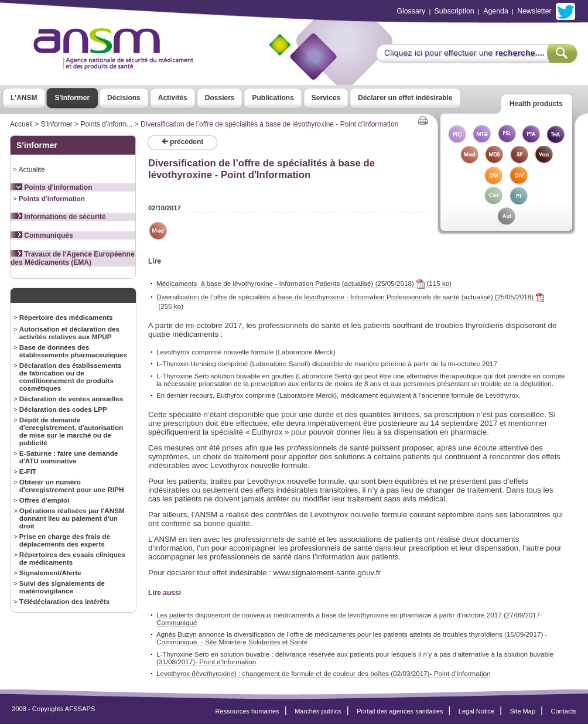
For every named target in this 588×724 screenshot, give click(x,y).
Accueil (21, 124)
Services (326, 98)
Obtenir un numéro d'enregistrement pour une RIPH (72, 486)
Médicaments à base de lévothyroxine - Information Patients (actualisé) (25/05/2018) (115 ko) (304, 284)
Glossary (411, 11)
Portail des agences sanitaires (400, 711)
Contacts (563, 711)
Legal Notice (476, 711)
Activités (173, 98)
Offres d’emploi (45, 500)
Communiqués (42, 235)
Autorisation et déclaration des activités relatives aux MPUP (69, 333)
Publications (273, 98)
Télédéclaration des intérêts (64, 601)
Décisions (124, 98)
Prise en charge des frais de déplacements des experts (65, 540)
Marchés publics (318, 711)
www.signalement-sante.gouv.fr (327, 573)
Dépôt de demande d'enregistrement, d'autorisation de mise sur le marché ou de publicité (71, 431)
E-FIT (28, 471)
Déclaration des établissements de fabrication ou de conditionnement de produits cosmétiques (71, 377)
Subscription (454, 11)
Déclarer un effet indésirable (405, 98)
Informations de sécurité (58, 217)
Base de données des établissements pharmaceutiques (73, 351)
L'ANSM (24, 98)
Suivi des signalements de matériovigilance (62, 587)
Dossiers (220, 98)
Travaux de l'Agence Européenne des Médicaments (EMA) (73, 258)
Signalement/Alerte (50, 573)
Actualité (32, 169)
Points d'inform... (106, 124)
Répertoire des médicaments (66, 317)
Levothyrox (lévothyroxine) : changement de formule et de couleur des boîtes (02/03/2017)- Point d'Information (324, 673)
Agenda (496, 11)
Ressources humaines (247, 711)
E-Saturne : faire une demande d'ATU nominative (69, 457)
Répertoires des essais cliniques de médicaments (72, 558)
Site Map (523, 711)
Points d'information (52, 187)
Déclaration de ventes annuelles (71, 399)
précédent (183, 142)
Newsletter (534, 11)
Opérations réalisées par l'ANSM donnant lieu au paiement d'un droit (72, 518)
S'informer (73, 98)
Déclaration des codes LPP (63, 409)
